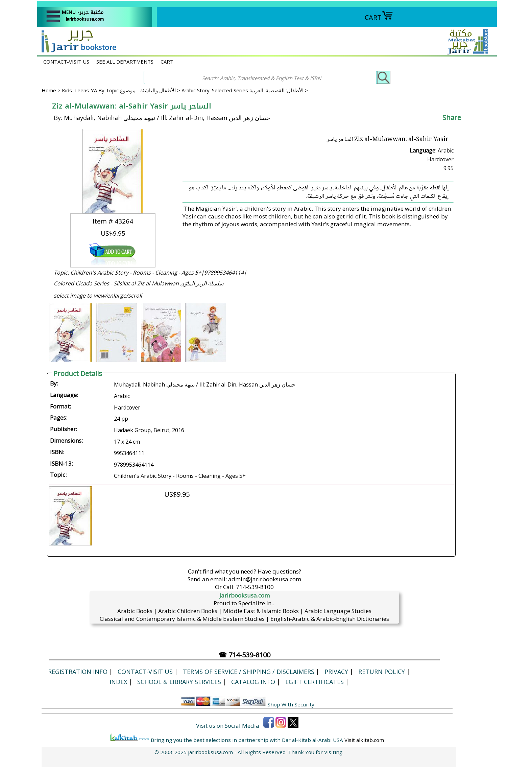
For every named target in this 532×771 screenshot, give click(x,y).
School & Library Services (179, 682)
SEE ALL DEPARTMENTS (125, 62)
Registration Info (78, 672)
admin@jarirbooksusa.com (265, 579)
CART (379, 17)
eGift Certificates (315, 682)
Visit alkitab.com (364, 740)
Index (118, 682)
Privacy (336, 672)
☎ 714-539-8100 (244, 655)
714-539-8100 (255, 587)
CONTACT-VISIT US (66, 62)
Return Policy (382, 672)
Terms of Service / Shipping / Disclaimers (249, 672)
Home (49, 90)
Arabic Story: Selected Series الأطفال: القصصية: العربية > (245, 90)
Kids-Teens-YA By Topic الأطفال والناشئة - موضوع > (122, 90)
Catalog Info (253, 682)
